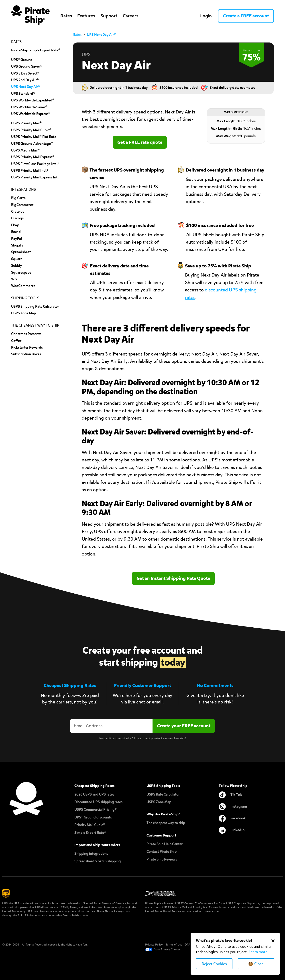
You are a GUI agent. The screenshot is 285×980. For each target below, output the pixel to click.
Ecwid (16, 232)
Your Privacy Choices (167, 949)
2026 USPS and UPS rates (94, 794)
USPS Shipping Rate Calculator (35, 306)
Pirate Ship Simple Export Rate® (36, 50)
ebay (15, 225)
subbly (16, 266)
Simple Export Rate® (90, 833)
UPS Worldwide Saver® (29, 107)
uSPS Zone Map (23, 313)
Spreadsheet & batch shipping (98, 861)
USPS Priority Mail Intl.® (30, 171)
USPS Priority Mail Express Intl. (35, 177)
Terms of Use (174, 945)
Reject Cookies (214, 964)
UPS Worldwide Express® (31, 114)
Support (109, 16)
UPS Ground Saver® (27, 66)
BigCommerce (22, 205)
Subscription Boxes (26, 354)
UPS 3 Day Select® (25, 73)
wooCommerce (23, 286)
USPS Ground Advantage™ (32, 144)
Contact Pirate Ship (162, 852)
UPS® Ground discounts (93, 817)
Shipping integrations (91, 854)
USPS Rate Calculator (163, 794)
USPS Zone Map (159, 802)
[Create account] (184, 726)
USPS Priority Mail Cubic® (31, 130)
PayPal (16, 239)
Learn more (258, 952)
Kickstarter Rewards (27, 347)
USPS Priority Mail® (26, 123)
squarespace (21, 272)
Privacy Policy (154, 945)
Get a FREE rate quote (140, 142)
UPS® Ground (22, 60)
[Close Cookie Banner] (273, 941)
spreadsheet (21, 252)
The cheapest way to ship (166, 823)
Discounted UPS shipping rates (98, 802)
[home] (30, 16)
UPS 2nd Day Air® (25, 80)
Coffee (16, 341)
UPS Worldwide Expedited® (33, 100)
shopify (17, 245)
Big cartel (19, 198)
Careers (130, 16)
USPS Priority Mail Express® (33, 157)
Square (17, 259)
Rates (66, 16)
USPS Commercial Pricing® (96, 809)
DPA (188, 945)
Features (86, 16)
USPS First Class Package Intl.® (35, 164)
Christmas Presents (26, 334)
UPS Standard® (23, 94)
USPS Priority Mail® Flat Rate (34, 137)
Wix (14, 279)
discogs (17, 218)
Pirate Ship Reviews (162, 859)
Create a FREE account (246, 16)
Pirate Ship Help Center (165, 844)
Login (206, 16)
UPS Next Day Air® (26, 87)
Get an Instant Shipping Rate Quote (173, 578)
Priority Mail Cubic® (90, 825)
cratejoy (18, 211)
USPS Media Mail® (25, 150)
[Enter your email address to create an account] (111, 726)
